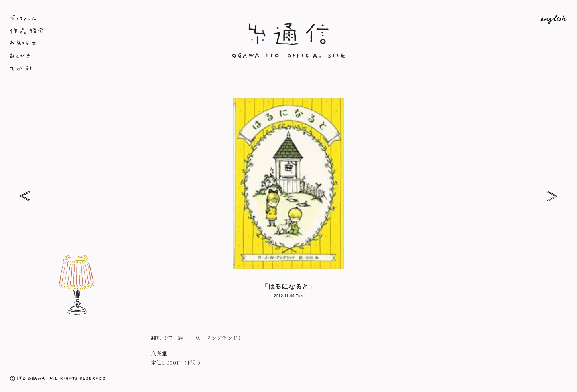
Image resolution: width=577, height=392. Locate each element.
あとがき (103, 56)
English (474, 20)
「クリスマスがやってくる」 (552, 196)
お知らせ (103, 44)
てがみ (103, 69)
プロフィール (103, 18)
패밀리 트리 (25, 196)
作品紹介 (103, 31)
